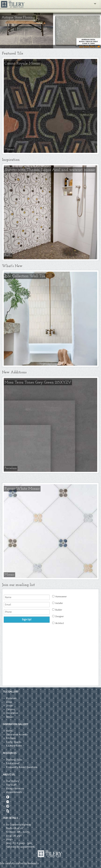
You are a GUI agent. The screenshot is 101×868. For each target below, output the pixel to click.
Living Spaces (14, 742)
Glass (9, 702)
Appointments (14, 792)
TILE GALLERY (11, 692)
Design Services (15, 789)
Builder (57, 610)
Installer (58, 603)
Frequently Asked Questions (22, 767)
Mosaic (10, 717)
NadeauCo (33, 863)
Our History (13, 781)
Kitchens (11, 738)
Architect (58, 623)
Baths (9, 731)
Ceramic (11, 709)
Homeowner (59, 597)
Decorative (12, 713)
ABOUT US (9, 775)
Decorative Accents (17, 735)
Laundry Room (14, 746)
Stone (9, 706)
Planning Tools (14, 760)
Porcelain (11, 698)
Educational (13, 763)
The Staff (11, 785)
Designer (58, 616)
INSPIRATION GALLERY (16, 724)
